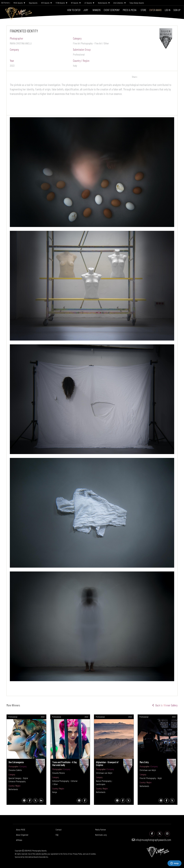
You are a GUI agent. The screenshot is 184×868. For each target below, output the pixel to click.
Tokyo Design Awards (137, 3)
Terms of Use (67, 854)
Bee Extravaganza (16, 762)
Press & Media (130, 10)
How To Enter (74, 10)
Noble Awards (104, 3)
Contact (59, 830)
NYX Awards (47, 3)
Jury (86, 10)
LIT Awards (89, 3)
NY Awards (76, 3)
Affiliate (19, 840)
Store (143, 10)
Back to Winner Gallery (165, 705)
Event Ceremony (112, 10)
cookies (93, 854)
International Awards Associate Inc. (37, 857)
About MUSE (21, 830)
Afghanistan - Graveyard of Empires (107, 764)
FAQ (57, 835)
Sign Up (177, 10)
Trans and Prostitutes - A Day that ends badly (64, 764)
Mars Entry (144, 762)
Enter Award (156, 10)
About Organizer (22, 835)
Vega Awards (33, 3)
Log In (168, 10)
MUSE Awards (19, 3)
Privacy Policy (77, 854)
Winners (97, 10)
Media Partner (101, 830)
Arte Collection (120, 3)
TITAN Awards (61, 3)
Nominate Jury (101, 835)
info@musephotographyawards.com (151, 840)
